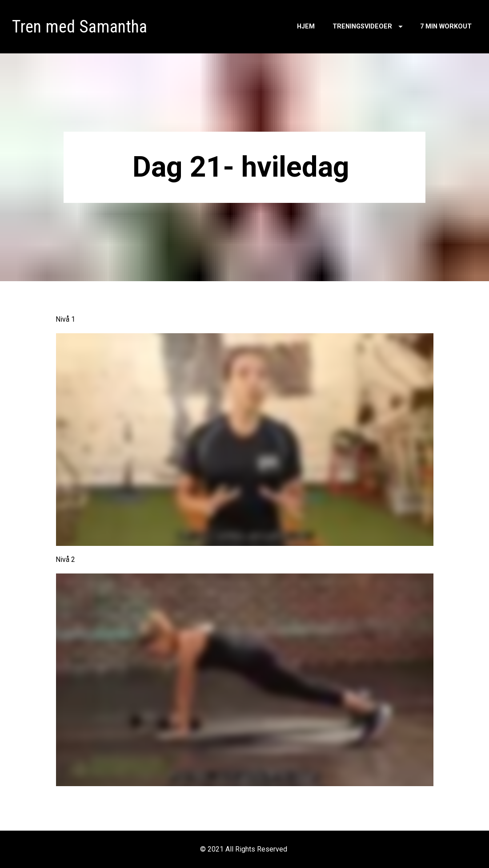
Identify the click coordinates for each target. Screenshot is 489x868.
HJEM (306, 26)
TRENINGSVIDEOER (368, 26)
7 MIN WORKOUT (446, 26)
